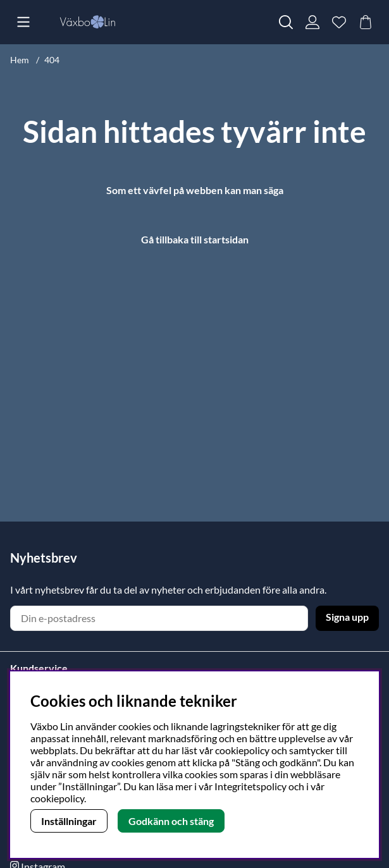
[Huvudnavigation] (23, 22)
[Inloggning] (312, 22)
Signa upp (347, 617)
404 (52, 60)
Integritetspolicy (250, 786)
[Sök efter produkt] (286, 22)
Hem (20, 60)
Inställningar (69, 821)
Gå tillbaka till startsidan (195, 239)
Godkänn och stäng (171, 821)
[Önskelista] (339, 22)
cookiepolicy (57, 798)
